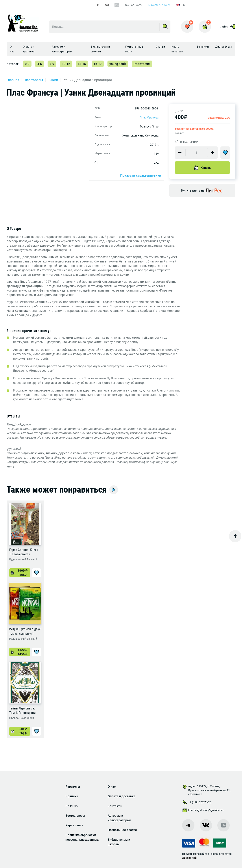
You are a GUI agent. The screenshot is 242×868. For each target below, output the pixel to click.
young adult (118, 64)
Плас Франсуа (149, 117)
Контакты (115, 806)
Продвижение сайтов (196, 854)
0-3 (27, 64)
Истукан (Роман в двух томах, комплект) (25, 631)
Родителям (142, 64)
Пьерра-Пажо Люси (22, 718)
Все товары (34, 80)
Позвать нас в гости (122, 830)
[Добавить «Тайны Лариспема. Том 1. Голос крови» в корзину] (20, 731)
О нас (112, 787)
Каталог (13, 64)
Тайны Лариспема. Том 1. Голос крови (22, 711)
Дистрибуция (224, 47)
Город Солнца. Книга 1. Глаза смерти (24, 552)
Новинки (72, 796)
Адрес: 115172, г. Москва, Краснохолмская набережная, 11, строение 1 (206, 790)
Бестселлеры (75, 816)
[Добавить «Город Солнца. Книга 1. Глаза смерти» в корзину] (20, 573)
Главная (13, 80)
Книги (53, 80)
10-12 (66, 64)
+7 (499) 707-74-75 (159, 5)
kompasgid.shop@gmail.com (203, 811)
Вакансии (203, 47)
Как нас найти (133, 5)
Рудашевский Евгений (23, 560)
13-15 (82, 64)
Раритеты (73, 787)
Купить (202, 168)
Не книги (72, 806)
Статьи (160, 47)
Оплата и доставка (122, 796)
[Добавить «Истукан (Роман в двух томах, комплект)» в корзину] (20, 652)
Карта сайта (74, 825)
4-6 (40, 64)
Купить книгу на (202, 190)
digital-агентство (221, 854)
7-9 (52, 64)
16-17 (98, 64)
